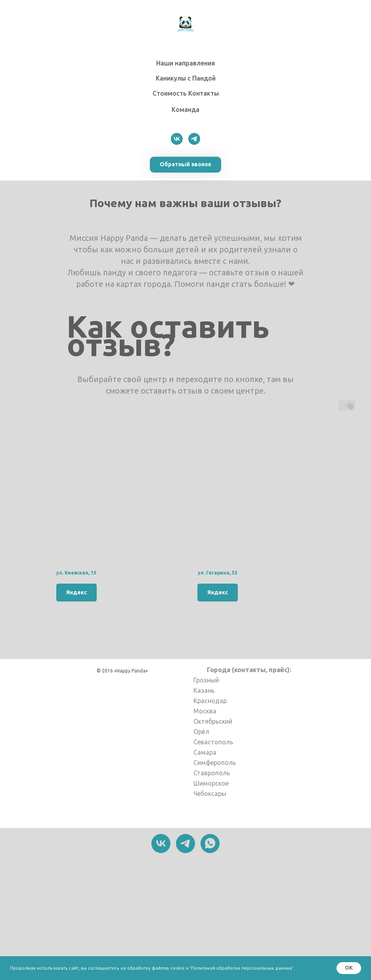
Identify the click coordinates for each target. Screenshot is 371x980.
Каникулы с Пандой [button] (186, 78)
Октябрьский (213, 721)
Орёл (201, 732)
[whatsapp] (210, 844)
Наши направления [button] (185, 63)
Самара (205, 752)
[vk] (177, 139)
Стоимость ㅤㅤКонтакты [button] (186, 93)
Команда (185, 110)
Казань (204, 690)
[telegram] (194, 139)
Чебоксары (210, 794)
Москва (205, 711)
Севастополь (213, 742)
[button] (185, 165)
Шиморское (211, 783)
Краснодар (210, 701)
